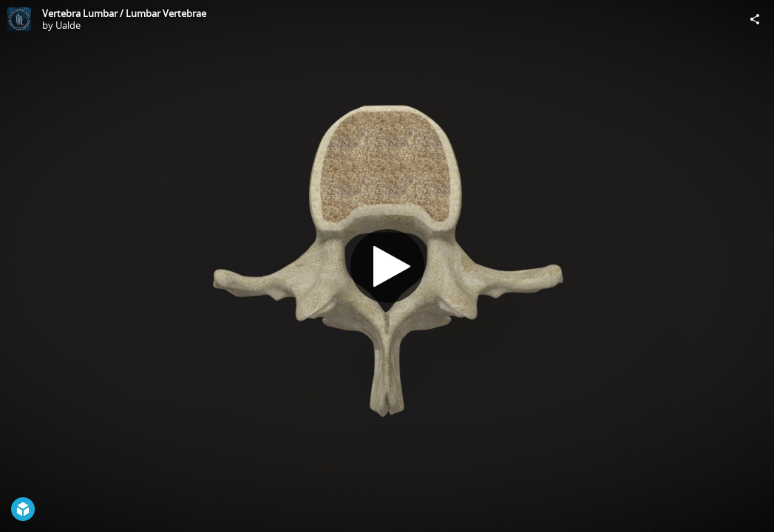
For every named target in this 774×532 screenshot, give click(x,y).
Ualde (68, 25)
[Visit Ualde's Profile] (19, 19)
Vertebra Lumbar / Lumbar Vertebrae (124, 13)
